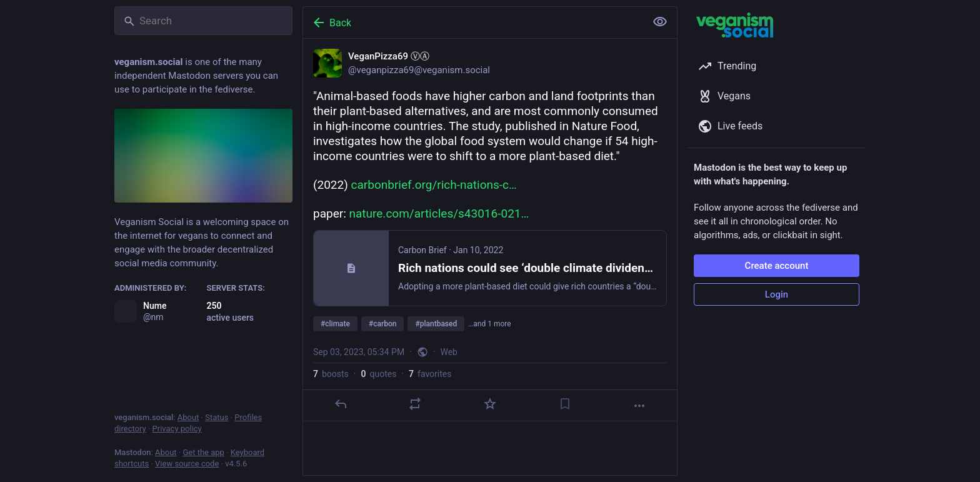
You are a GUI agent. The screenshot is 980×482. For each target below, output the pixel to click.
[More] (639, 406)
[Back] (473, 23)
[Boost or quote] (415, 404)
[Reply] (341, 404)
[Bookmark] (565, 404)
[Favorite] (490, 404)
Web (449, 352)
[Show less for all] (660, 22)
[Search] (203, 21)
